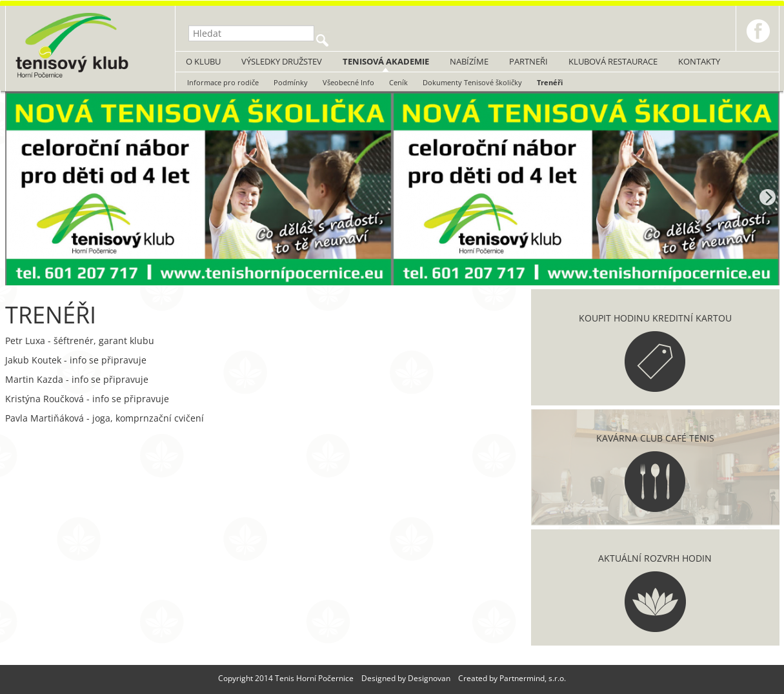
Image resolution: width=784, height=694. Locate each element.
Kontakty (699, 61)
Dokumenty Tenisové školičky (472, 82)
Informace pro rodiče (223, 82)
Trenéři (550, 82)
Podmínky (291, 82)
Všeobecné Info (348, 82)
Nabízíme (469, 61)
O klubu (203, 61)
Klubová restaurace (613, 61)
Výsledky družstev (282, 61)
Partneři (528, 61)
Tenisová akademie (386, 61)
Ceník (398, 82)
